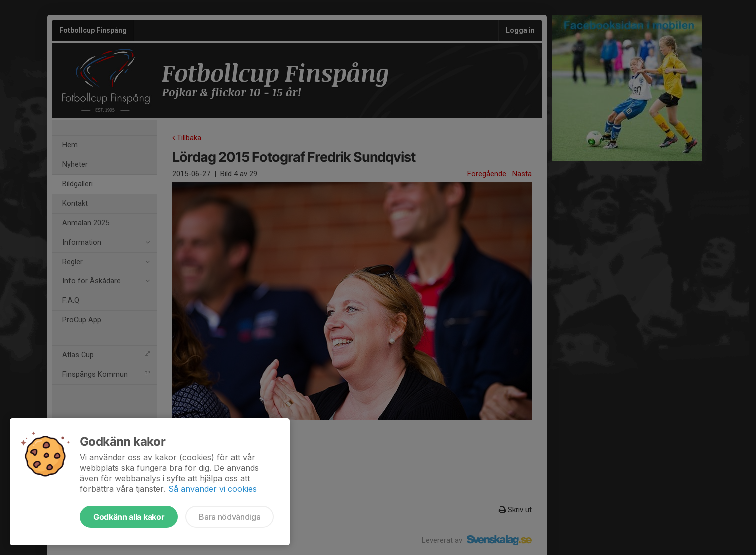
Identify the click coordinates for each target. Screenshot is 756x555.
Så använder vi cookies (212, 489)
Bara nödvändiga (229, 517)
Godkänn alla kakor (129, 517)
